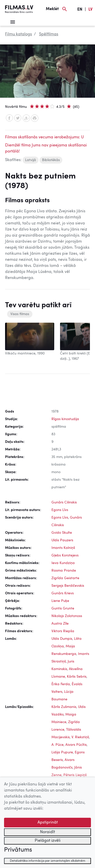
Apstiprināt (48, 823)
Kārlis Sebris (77, 677)
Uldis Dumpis (62, 639)
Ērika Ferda (61, 684)
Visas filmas (20, 314)
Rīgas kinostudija (65, 419)
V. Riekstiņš (80, 737)
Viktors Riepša (63, 631)
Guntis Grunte (63, 608)
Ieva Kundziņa (63, 563)
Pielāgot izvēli (48, 841)
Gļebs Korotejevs (65, 555)
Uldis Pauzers (62, 540)
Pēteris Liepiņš (75, 775)
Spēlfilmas (49, 34)
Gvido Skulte (62, 533)
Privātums (18, 850)
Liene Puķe (60, 601)
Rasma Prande (64, 571)
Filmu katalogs (18, 34)
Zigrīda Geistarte (65, 578)
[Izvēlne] (13, 22)
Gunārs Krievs (63, 593)
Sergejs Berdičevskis (68, 586)
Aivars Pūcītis (76, 745)
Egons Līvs (60, 510)
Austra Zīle (60, 624)
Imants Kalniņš (63, 548)
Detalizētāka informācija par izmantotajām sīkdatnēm (48, 861)
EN (80, 10)
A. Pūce (58, 745)
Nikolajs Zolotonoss (67, 616)
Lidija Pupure (62, 752)
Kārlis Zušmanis (64, 707)
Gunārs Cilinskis (64, 502)
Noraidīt (48, 832)
